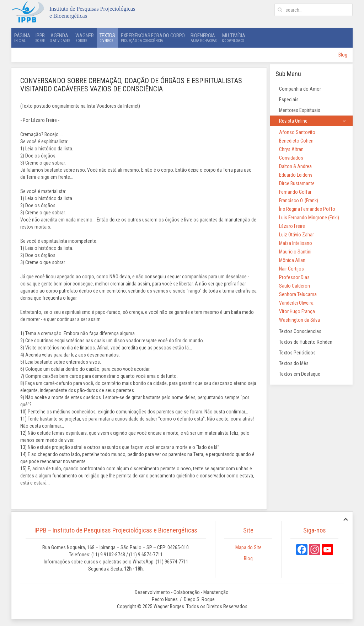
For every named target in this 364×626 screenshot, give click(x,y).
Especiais (289, 100)
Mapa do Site (248, 547)
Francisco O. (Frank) (299, 200)
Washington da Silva (299, 320)
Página (22, 38)
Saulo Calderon (295, 286)
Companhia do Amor (300, 89)
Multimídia (234, 38)
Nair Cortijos (291, 269)
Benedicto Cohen (296, 141)
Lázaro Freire (292, 226)
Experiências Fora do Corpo (153, 38)
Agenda (60, 38)
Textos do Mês (294, 363)
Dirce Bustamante (297, 183)
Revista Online (293, 121)
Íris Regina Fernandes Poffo (307, 209)
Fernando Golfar (295, 192)
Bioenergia (204, 38)
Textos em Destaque (300, 374)
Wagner (84, 38)
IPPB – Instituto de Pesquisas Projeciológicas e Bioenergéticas (116, 530)
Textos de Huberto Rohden (306, 342)
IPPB (40, 38)
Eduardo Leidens (296, 175)
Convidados (291, 158)
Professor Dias (294, 277)
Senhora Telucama (298, 294)
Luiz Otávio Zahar (296, 235)
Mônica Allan (292, 260)
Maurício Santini (295, 252)
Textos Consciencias (300, 331)
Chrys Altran (291, 149)
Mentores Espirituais (300, 110)
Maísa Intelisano (296, 243)
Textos (107, 38)
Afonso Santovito (297, 132)
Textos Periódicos (297, 353)
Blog (343, 55)
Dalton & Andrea (295, 166)
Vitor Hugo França (297, 311)
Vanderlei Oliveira (296, 303)
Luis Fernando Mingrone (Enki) (309, 218)
